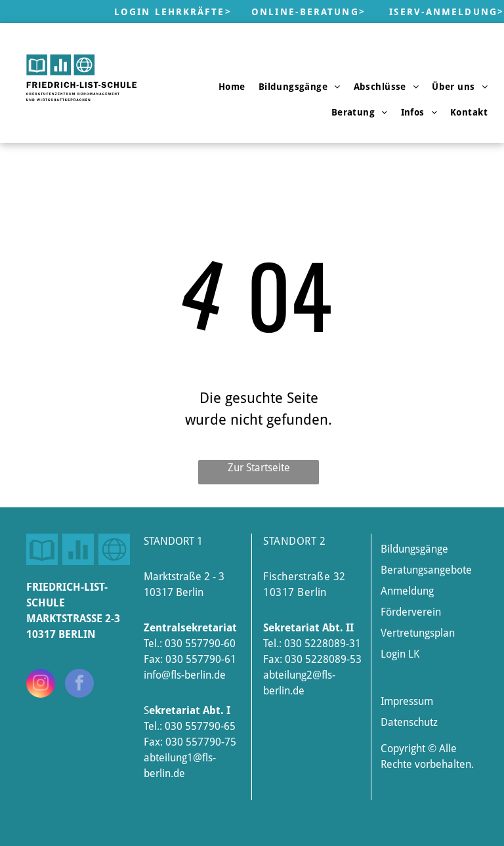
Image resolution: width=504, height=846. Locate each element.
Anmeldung (407, 591)
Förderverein (411, 612)
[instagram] (41, 685)
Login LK (400, 654)
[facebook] (79, 685)
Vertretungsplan (418, 633)
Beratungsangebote (426, 570)
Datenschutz (409, 722)
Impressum (407, 701)
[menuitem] (232, 87)
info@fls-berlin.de (185, 675)
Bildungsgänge (414, 549)
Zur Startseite (259, 468)
